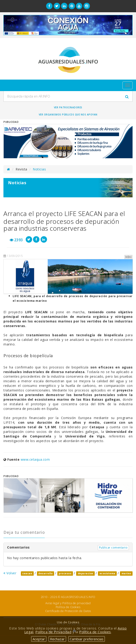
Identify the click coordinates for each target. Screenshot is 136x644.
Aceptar (39, 639)
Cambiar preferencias (87, 639)
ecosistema (107, 573)
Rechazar (57, 639)
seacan (27, 573)
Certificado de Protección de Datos (68, 611)
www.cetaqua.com (35, 459)
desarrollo (45, 573)
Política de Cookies (68, 607)
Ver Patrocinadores (68, 107)
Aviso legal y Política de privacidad (68, 603)
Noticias (39, 169)
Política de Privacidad (53, 632)
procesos (65, 573)
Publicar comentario (113, 548)
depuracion (86, 573)
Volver (10, 573)
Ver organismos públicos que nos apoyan (68, 115)
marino (126, 573)
